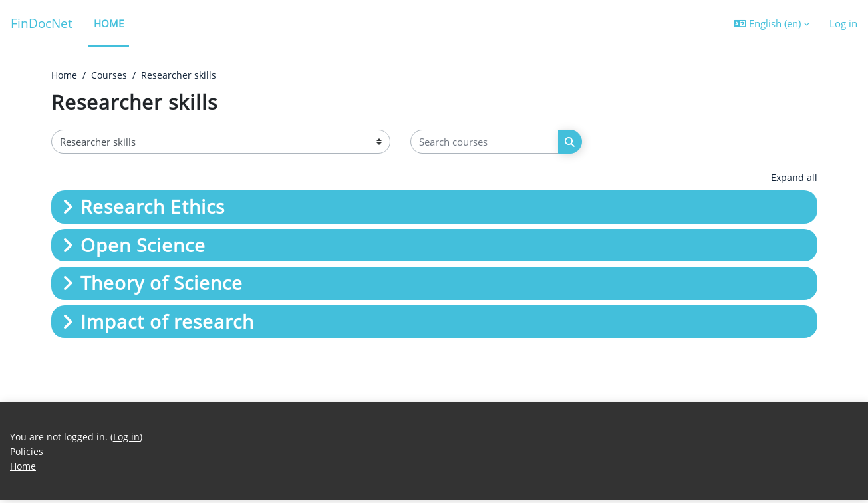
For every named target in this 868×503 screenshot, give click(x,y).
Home (65, 75)
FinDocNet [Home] (42, 23)
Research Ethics (153, 208)
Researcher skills (183, 75)
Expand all (794, 178)
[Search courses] (485, 143)
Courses (112, 75)
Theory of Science (162, 284)
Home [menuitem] (109, 23)
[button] (772, 23)
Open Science (143, 246)
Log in (843, 23)
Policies (27, 454)
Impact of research (167, 322)
